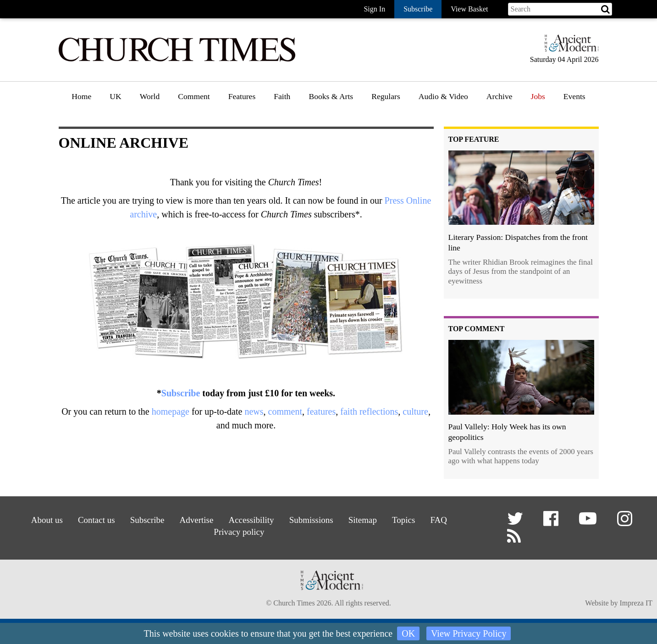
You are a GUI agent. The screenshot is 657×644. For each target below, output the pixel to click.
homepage (171, 411)
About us (42, 520)
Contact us (93, 520)
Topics (407, 520)
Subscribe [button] (418, 9)
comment (285, 411)
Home (81, 96)
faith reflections (369, 411)
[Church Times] (177, 60)
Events (574, 96)
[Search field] (560, 9)
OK (408, 633)
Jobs (538, 96)
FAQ (443, 520)
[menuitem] (81, 100)
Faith (282, 96)
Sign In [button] (374, 9)
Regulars (386, 96)
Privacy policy (239, 531)
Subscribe (181, 393)
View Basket (469, 9)
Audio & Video (443, 96)
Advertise (195, 520)
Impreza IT (636, 604)
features (321, 411)
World (150, 96)
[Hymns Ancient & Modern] (569, 47)
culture (415, 411)
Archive (500, 96)
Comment (194, 96)
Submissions (312, 520)
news (254, 411)
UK (115, 96)
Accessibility (251, 520)
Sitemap (365, 520)
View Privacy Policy (469, 633)
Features (242, 96)
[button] (516, 522)
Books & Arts (331, 96)
